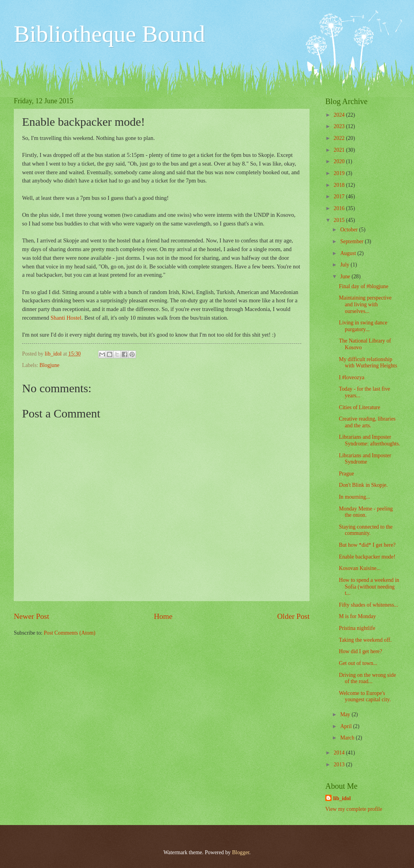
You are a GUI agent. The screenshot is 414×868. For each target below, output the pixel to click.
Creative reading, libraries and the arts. (367, 422)
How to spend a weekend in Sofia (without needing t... (369, 587)
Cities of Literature (359, 407)
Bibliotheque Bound (109, 34)
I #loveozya (352, 377)
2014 (340, 753)
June (346, 277)
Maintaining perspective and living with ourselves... (365, 304)
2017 (340, 197)
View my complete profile (354, 809)
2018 (340, 185)
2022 (340, 138)
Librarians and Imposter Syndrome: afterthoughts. (369, 440)
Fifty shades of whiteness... (368, 605)
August (349, 253)
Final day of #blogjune (363, 286)
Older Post (293, 616)
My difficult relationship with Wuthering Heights (368, 363)
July (345, 265)
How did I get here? (360, 651)
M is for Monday (357, 616)
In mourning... (354, 497)
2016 (340, 208)
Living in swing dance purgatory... (363, 326)
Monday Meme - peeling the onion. (366, 512)
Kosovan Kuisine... (360, 568)
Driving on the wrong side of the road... (367, 678)
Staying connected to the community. (366, 530)
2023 (340, 126)
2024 (340, 115)
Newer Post (32, 616)
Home (163, 616)
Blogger (241, 852)
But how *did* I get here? (367, 545)
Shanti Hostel (66, 318)
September (352, 241)
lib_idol (342, 798)
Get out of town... (358, 663)
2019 (340, 173)
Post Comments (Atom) (70, 633)
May (346, 714)
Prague (346, 474)
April (347, 726)
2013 (340, 765)
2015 (340, 220)
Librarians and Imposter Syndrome (365, 459)
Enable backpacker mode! (367, 557)
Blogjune (49, 365)
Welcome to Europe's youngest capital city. (365, 697)
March (348, 738)
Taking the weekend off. (365, 640)
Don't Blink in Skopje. (363, 485)
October (350, 230)
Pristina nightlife (357, 628)
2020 (340, 161)
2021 (340, 150)
